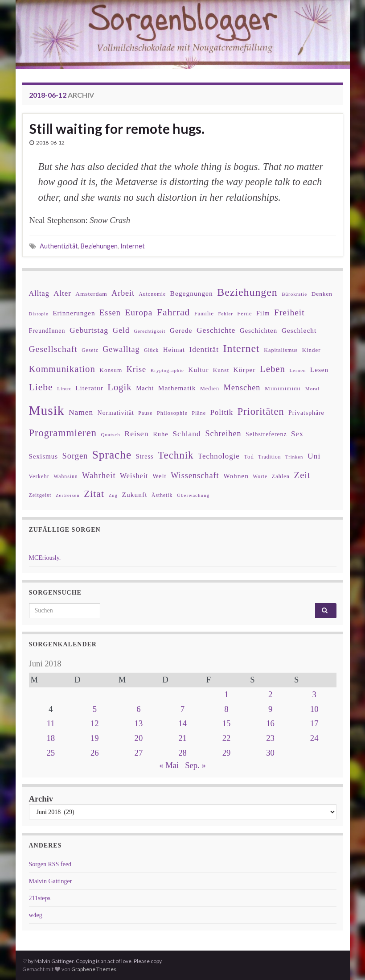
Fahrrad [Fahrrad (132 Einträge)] (174, 312)
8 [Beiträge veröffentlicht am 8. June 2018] (226, 709)
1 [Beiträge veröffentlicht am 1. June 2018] (226, 694)
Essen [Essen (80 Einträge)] (110, 313)
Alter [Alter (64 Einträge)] (62, 293)
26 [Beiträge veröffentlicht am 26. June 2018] (95, 753)
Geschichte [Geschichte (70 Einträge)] (216, 330)
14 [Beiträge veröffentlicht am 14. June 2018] (182, 723)
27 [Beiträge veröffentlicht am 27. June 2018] (139, 753)
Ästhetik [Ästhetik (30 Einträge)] (162, 495)
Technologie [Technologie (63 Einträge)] (219, 456)
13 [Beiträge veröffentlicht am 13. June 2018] (139, 723)
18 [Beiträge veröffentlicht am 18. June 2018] (51, 738)
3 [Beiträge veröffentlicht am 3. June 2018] (314, 694)
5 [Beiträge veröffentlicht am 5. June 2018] (95, 709)
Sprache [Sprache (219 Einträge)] (112, 455)
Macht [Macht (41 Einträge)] (145, 388)
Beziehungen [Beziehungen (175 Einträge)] (247, 292)
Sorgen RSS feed (50, 864)
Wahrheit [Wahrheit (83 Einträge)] (99, 475)
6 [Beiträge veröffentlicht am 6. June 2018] (138, 709)
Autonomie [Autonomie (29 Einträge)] (152, 294)
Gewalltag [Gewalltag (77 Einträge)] (121, 349)
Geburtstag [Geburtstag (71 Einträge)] (89, 330)
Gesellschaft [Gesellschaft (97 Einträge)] (53, 349)
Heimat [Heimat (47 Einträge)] (174, 350)
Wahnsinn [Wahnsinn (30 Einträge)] (66, 477)
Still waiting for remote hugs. (117, 128)
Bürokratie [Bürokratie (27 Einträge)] (294, 294)
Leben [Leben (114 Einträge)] (273, 369)
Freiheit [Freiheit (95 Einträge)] (289, 312)
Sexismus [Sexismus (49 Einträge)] (44, 456)
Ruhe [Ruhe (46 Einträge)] (161, 434)
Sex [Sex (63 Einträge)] (297, 434)
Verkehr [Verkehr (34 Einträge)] (39, 476)
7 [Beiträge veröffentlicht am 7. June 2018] (182, 709)
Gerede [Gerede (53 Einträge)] (181, 330)
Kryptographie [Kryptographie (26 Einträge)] (167, 370)
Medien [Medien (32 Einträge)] (210, 389)
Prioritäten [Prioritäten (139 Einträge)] (261, 411)
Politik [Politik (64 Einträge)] (221, 412)
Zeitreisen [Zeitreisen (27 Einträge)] (68, 495)
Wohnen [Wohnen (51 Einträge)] (236, 476)
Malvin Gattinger (51, 881)
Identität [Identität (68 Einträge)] (204, 349)
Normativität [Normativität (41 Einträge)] (116, 413)
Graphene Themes (94, 969)
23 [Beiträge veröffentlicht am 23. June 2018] (270, 738)
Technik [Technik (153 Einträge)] (176, 455)
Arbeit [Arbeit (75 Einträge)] (123, 293)
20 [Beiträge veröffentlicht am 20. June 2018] (139, 738)
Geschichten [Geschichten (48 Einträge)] (258, 331)
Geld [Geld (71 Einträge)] (121, 330)
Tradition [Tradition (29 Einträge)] (269, 457)
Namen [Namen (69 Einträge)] (81, 412)
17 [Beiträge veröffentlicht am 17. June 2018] (314, 723)
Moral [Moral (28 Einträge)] (312, 389)
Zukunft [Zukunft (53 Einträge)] (135, 494)
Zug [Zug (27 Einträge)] (113, 495)
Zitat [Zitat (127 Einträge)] (94, 494)
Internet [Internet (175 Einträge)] (242, 348)
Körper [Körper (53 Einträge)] (245, 370)
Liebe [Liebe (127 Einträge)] (41, 387)
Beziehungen (99, 246)
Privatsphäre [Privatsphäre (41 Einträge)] (306, 413)
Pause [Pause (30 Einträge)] (145, 413)
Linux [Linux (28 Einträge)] (64, 389)
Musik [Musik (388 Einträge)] (47, 410)
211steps (40, 898)
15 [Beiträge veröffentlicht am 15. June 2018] (227, 723)
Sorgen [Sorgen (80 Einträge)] (75, 456)
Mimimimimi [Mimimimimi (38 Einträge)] (283, 388)
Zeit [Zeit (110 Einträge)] (302, 475)
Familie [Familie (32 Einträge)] (204, 314)
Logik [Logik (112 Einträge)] (119, 387)
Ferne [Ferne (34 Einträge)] (244, 314)
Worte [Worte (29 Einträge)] (260, 476)
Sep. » (195, 765)
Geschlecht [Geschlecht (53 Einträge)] (299, 330)
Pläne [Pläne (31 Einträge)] (199, 413)
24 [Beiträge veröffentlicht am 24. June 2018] (314, 738)
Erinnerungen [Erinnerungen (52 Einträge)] (74, 313)
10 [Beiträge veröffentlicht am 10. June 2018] (314, 709)
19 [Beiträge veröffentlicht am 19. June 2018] (95, 738)
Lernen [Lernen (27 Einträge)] (297, 370)
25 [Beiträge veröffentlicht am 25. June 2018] (51, 753)
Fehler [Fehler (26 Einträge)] (225, 314)
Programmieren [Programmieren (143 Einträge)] (63, 433)
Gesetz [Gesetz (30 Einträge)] (90, 350)
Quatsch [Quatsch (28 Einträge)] (110, 434)
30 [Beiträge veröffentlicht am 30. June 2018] (270, 753)
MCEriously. (45, 558)
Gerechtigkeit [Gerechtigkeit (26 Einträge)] (150, 331)
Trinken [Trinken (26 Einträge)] (294, 457)
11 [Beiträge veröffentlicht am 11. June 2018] (51, 723)
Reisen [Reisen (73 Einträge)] (136, 434)
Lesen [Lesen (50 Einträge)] (319, 370)
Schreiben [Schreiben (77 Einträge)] (223, 434)
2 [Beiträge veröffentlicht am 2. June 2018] (270, 694)
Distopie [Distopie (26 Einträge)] (39, 314)
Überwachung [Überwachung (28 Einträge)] (193, 495)
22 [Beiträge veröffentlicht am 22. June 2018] (227, 738)
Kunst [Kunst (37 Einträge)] (221, 370)
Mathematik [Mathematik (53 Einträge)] (177, 388)
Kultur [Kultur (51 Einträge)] (198, 370)
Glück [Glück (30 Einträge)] (151, 350)
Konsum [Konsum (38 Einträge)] (111, 370)
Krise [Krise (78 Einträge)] (136, 369)
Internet (133, 246)
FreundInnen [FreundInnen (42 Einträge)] (47, 331)
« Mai (169, 765)
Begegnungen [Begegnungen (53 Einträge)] (192, 293)
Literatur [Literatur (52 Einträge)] (89, 388)
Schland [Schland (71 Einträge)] (187, 434)
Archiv (41, 799)
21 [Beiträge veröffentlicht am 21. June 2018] (182, 738)
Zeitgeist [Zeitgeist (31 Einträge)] (40, 495)
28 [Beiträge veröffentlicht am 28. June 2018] (182, 753)
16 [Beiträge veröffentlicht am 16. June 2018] (270, 723)
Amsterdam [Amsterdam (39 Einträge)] (91, 294)
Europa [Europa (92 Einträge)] (139, 312)
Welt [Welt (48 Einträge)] (160, 476)
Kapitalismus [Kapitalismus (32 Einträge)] (281, 350)
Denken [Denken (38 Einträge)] (322, 294)
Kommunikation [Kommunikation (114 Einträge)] (62, 369)
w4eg (36, 915)
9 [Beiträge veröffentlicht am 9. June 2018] (270, 709)
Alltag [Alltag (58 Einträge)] (39, 293)
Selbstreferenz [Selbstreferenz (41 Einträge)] (266, 434)
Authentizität (59, 246)
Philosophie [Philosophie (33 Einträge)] (172, 413)
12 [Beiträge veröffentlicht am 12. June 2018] (95, 723)
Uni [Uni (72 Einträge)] (314, 456)
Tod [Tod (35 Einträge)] (249, 457)
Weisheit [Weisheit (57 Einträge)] (134, 476)
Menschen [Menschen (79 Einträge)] (242, 388)
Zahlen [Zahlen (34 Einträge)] (281, 476)
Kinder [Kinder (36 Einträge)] (312, 350)
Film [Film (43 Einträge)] (263, 313)
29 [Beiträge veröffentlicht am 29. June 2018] (227, 753)
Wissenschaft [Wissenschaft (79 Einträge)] (195, 476)
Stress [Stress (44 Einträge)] (145, 456)
